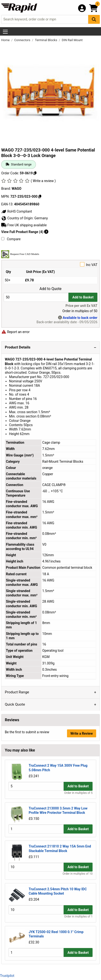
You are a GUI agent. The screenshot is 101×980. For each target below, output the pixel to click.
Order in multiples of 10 (78, 874)
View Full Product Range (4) (25, 232)
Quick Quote (15, 704)
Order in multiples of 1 (78, 917)
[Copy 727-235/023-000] (40, 196)
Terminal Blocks (47, 40)
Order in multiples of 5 (78, 793)
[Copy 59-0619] (35, 173)
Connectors (23, 40)
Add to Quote (50, 289)
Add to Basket (83, 297)
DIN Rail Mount (72, 40)
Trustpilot (7, 976)
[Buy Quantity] (36, 297)
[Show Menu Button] (5, 32)
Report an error (15, 332)
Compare (11, 239)
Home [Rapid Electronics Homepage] (6, 40)
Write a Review (82, 733)
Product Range (17, 692)
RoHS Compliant (17, 211)
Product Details (18, 347)
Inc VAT (50, 264)
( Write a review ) (43, 181)
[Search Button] (94, 19)
